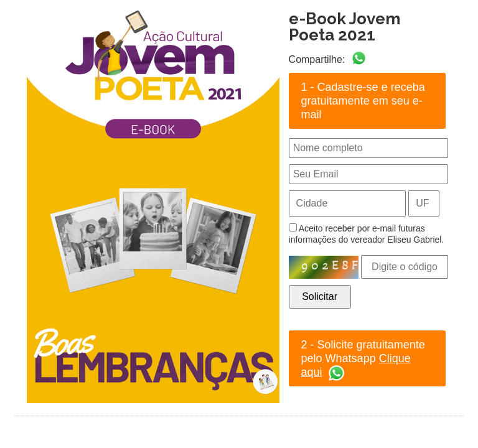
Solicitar (320, 296)
